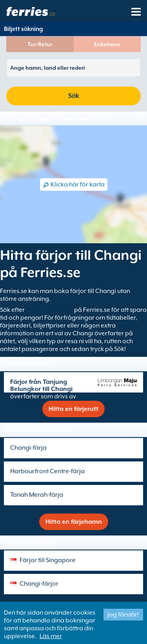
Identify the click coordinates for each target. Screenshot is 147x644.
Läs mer (51, 636)
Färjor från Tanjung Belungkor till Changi (41, 385)
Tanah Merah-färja (37, 495)
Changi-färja (28, 448)
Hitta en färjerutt (73, 409)
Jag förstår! (123, 615)
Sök (74, 96)
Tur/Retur (40, 44)
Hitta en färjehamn (74, 522)
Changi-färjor (39, 584)
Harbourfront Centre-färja (47, 471)
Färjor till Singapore (48, 560)
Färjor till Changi (49, 310)
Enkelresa (107, 44)
